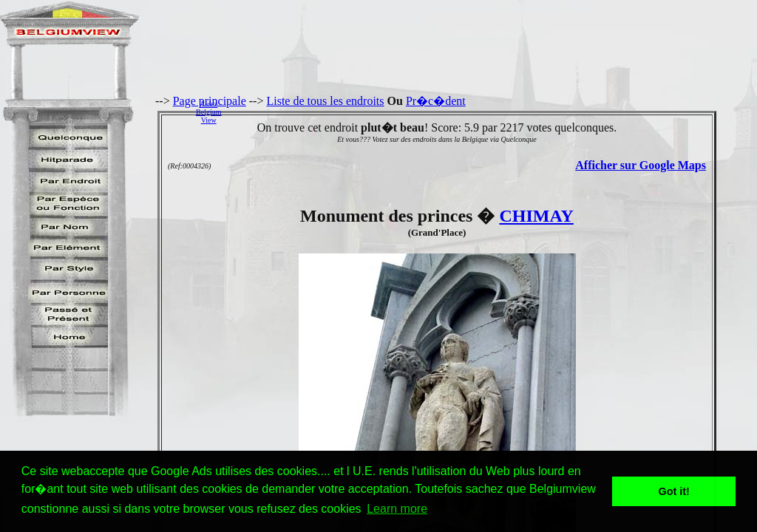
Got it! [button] (674, 491)
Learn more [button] (397, 509)
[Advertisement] (493, 112)
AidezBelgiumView (208, 112)
